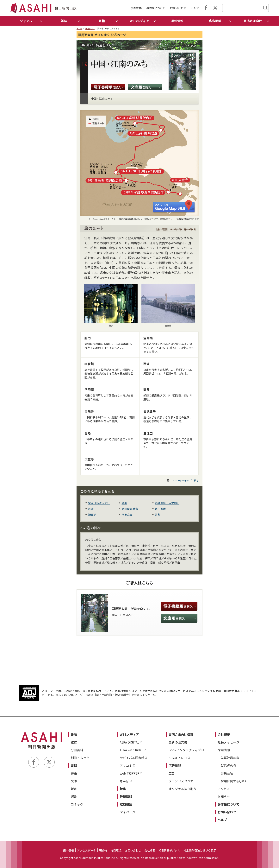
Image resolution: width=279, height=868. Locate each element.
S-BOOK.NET (178, 758)
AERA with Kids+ (131, 750)
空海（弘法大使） (99, 503)
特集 (123, 789)
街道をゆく (90, 28)
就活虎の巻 (228, 765)
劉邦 (158, 515)
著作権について (156, 8)
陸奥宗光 (127, 515)
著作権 (103, 850)
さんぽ (124, 781)
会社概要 (136, 8)
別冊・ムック (80, 758)
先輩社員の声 (230, 758)
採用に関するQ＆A (234, 781)
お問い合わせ (178, 8)
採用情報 (224, 750)
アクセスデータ (87, 850)
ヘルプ (195, 8)
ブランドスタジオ (181, 781)
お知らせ (224, 796)
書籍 (74, 765)
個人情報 (68, 850)
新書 (74, 789)
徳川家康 (160, 509)
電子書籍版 (108, 87)
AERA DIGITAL (130, 742)
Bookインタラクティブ (185, 750)
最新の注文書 (178, 742)
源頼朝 (92, 515)
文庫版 (145, 87)
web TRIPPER (130, 773)
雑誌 (74, 734)
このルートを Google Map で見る (174, 207)
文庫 (74, 781)
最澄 (91, 509)
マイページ (127, 812)
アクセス (224, 789)
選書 (74, 796)
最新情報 (177, 21)
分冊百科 (77, 750)
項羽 (124, 503)
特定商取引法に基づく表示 (200, 850)
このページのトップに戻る (185, 480)
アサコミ (126, 765)
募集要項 (227, 773)
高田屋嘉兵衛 (130, 509)
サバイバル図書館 (132, 758)
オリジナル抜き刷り (183, 789)
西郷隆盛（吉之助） (167, 503)
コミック (77, 804)
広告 (172, 773)
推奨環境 (116, 850)
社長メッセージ (228, 742)
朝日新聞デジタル (169, 850)
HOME (79, 28)
